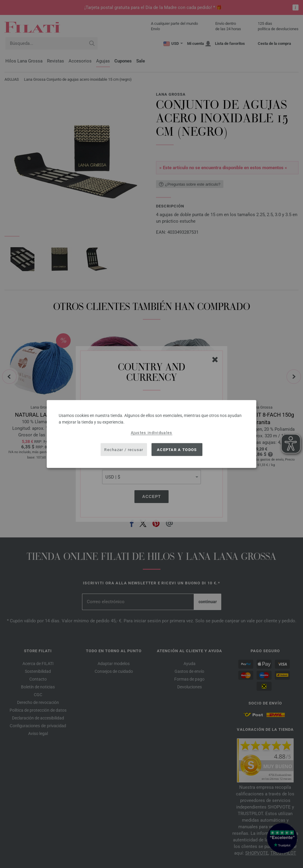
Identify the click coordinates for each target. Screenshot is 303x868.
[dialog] (151, 434)
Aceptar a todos (177, 449)
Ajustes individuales (152, 433)
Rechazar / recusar (124, 449)
